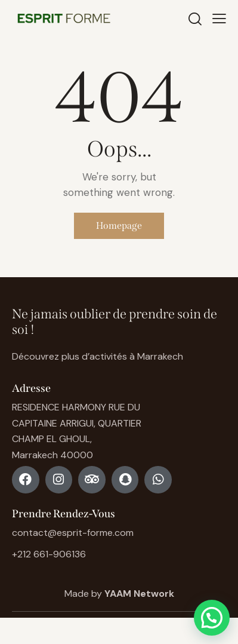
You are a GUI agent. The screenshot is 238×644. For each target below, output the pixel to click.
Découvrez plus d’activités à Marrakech (98, 356)
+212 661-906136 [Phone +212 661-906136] (49, 554)
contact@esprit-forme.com (73, 533)
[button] (212, 618)
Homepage (119, 226)
